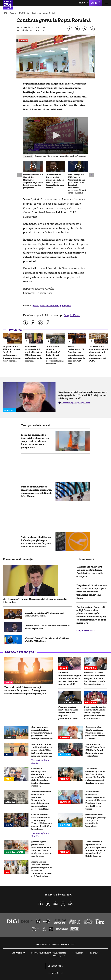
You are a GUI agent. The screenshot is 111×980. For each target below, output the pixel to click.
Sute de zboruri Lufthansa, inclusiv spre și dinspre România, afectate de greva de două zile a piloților (36, 542)
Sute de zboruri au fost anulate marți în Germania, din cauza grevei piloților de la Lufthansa (37, 491)
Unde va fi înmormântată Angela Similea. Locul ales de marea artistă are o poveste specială (70, 678)
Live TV (94, 3)
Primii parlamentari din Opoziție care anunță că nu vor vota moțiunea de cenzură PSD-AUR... (76, 355)
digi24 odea (65, 305)
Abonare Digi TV (18, 953)
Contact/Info (59, 956)
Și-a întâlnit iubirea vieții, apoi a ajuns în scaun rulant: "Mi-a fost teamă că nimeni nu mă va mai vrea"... (42, 750)
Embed (28, 156)
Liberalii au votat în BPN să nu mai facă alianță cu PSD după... (44, 614)
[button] (56, 135)
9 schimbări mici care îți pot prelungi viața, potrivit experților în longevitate (96, 820)
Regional (13, 13)
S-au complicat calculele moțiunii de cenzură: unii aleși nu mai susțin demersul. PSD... (99, 354)
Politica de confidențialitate (64, 944)
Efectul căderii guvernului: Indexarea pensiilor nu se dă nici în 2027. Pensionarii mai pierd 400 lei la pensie (96, 800)
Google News (72, 315)
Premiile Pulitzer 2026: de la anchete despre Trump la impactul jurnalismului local (68, 713)
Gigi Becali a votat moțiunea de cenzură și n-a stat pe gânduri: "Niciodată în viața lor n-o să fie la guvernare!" (83, 395)
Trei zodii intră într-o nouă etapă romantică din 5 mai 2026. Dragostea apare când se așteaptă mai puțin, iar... (26, 690)
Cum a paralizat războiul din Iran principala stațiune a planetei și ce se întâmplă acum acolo (42, 733)
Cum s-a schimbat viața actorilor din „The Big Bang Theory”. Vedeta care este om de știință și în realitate (42, 822)
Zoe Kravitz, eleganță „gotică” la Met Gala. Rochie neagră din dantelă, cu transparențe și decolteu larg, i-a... (95, 776)
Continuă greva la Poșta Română (43, 13)
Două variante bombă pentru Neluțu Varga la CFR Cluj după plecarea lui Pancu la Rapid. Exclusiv (95, 713)
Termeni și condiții (43, 944)
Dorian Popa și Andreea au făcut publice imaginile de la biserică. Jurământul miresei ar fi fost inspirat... (42, 869)
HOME (5, 13)
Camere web (95, 953)
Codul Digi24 (78, 953)
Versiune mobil (56, 966)
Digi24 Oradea (24, 13)
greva (36, 305)
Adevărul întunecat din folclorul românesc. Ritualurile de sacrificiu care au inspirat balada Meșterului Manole (41, 800)
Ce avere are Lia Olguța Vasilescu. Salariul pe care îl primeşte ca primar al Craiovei (95, 733)
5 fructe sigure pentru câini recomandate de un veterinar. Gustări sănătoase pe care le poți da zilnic (41, 849)
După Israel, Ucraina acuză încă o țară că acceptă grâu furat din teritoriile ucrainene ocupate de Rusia (92, 592)
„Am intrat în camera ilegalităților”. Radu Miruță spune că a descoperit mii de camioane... (55, 355)
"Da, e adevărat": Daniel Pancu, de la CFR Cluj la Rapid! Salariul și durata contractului (95, 750)
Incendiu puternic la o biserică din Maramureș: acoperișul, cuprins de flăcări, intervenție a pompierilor (33, 181)
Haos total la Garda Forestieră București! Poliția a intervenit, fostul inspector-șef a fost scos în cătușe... (95, 678)
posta (43, 305)
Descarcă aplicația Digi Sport (76, 403)
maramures (53, 305)
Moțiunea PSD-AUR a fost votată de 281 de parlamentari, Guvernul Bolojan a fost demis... (12, 354)
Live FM (83, 3)
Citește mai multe (85, 630)
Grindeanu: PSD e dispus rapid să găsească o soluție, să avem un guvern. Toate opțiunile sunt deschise (55, 181)
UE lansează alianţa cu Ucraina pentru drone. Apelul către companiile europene (90, 571)
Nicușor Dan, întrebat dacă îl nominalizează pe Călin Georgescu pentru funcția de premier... (33, 354)
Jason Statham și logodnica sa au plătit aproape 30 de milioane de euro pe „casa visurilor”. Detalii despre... (96, 849)
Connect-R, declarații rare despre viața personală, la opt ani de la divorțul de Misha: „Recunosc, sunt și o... (41, 777)
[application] (55, 135)
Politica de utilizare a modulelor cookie (48, 953)
